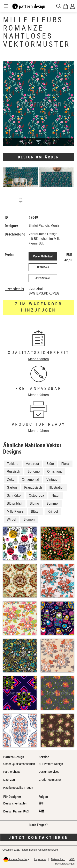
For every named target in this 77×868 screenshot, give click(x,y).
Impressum (40, 859)
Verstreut (32, 464)
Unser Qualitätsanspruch (19, 764)
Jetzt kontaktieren (39, 837)
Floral (65, 464)
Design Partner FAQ (16, 811)
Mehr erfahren (38, 359)
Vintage (52, 480)
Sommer (53, 503)
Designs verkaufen (15, 803)
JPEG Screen (43, 278)
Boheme (34, 472)
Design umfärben (39, 157)
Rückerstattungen (65, 864)
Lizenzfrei (36, 289)
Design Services (49, 772)
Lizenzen (9, 780)
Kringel (53, 511)
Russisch (13, 472)
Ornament (55, 472)
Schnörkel (14, 495)
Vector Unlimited (43, 256)
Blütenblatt (15, 503)
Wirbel (11, 519)
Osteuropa (36, 495)
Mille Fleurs (15, 511)
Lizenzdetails (14, 289)
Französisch (33, 487)
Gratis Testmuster (50, 780)
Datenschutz (58, 859)
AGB (72, 859)
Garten (12, 487)
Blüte (50, 464)
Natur (56, 495)
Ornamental (30, 480)
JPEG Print (43, 267)
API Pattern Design (51, 764)
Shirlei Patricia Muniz (44, 226)
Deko (11, 480)
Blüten (36, 511)
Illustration (57, 487)
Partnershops (12, 772)
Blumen (29, 519)
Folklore (13, 464)
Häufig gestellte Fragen (18, 788)
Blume (34, 503)
